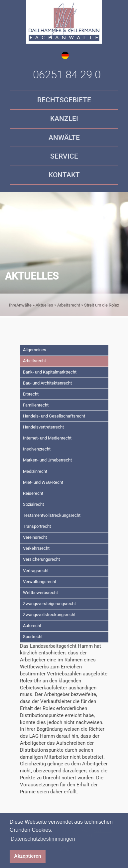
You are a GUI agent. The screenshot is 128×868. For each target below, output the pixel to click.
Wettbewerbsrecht (40, 593)
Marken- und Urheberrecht (47, 460)
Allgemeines (35, 350)
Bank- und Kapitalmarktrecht (50, 372)
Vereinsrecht (35, 537)
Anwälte (64, 138)
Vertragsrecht (36, 571)
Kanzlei (64, 119)
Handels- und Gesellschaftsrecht (54, 416)
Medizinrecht (35, 471)
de (65, 55)
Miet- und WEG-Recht (43, 482)
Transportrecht (37, 526)
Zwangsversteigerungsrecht (49, 604)
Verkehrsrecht (36, 548)
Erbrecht (31, 394)
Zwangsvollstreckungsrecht (49, 615)
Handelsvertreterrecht (43, 427)
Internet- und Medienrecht (47, 438)
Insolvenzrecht (37, 449)
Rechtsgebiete (64, 100)
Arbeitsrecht (69, 305)
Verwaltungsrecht (40, 582)
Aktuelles (44, 305)
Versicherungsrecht (41, 559)
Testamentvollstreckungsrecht (52, 515)
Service (64, 156)
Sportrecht (33, 637)
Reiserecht (33, 493)
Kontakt (64, 175)
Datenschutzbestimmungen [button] (43, 839)
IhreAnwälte (20, 305)
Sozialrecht (33, 504)
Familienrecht (36, 405)
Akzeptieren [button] (28, 856)
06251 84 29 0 (67, 75)
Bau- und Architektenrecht (47, 383)
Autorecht (32, 626)
